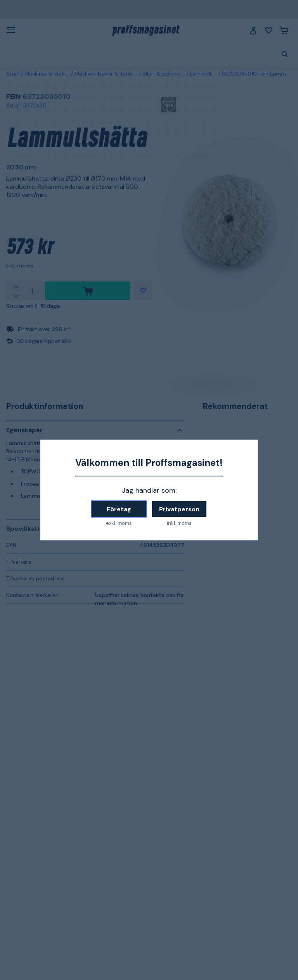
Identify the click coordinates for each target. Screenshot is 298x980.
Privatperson (179, 509)
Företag (119, 509)
